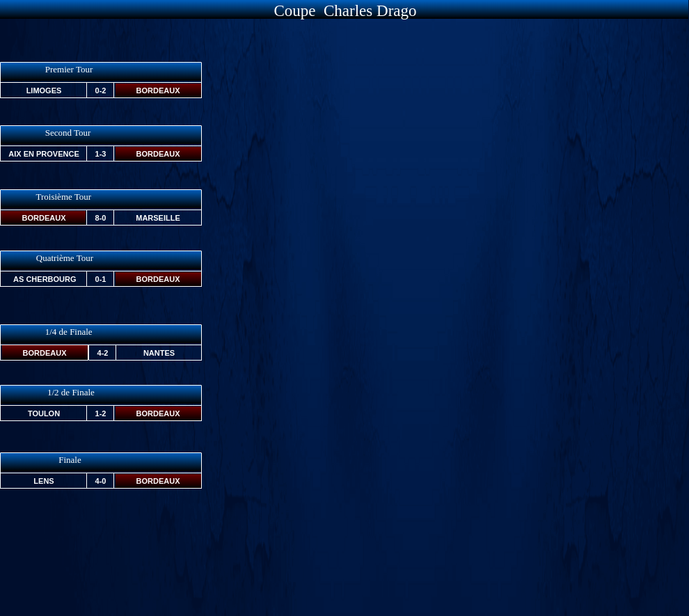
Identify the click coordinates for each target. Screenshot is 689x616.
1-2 (101, 413)
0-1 (101, 279)
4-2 (103, 353)
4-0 (101, 481)
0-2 (101, 90)
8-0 (101, 218)
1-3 (101, 154)
